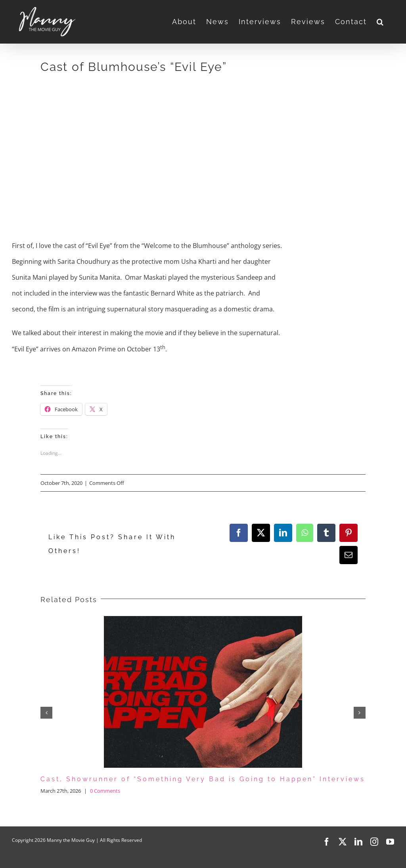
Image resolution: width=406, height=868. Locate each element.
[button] (380, 22)
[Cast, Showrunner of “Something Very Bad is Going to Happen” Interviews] (203, 620)
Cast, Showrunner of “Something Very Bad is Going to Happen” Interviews (203, 779)
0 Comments (105, 791)
